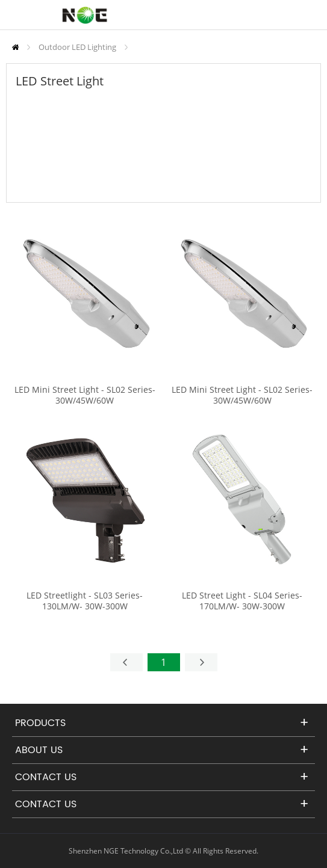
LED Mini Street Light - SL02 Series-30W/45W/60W (85, 395)
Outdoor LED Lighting (77, 47)
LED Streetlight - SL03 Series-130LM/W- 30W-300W (85, 601)
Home (15, 47)
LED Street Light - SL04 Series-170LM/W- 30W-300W (242, 601)
